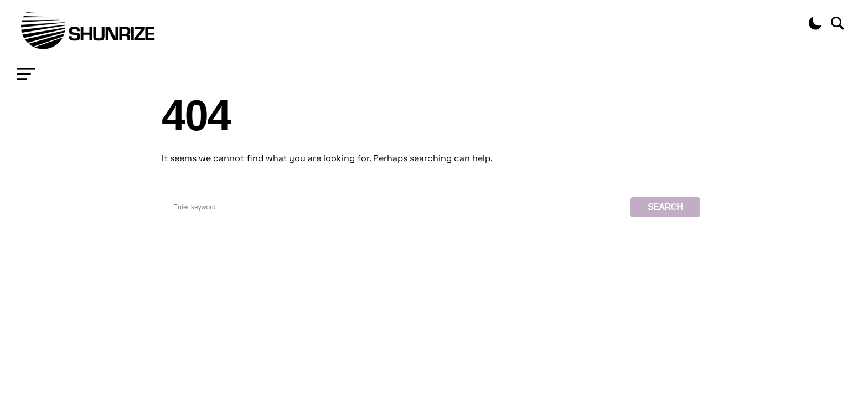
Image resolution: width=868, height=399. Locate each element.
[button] (26, 74)
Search (665, 207)
